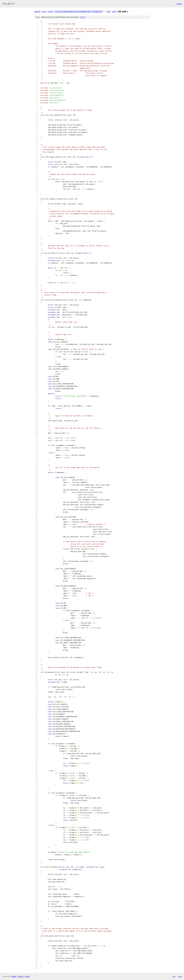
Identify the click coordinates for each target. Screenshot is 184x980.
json (180, 976)
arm (44, 11)
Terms (27, 976)
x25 (114, 11)
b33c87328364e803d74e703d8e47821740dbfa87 (79, 11)
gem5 (37, 11)
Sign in (179, 4)
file (83, 17)
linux (51, 11)
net (108, 11)
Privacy (21, 976)
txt (174, 976)
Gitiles (14, 976)
